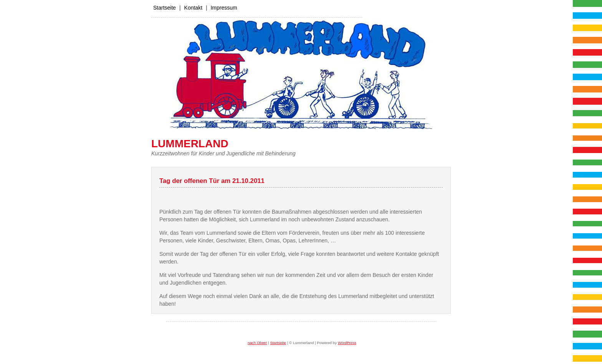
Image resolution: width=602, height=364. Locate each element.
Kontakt (193, 8)
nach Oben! (257, 343)
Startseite (165, 8)
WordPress (347, 343)
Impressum (224, 8)
